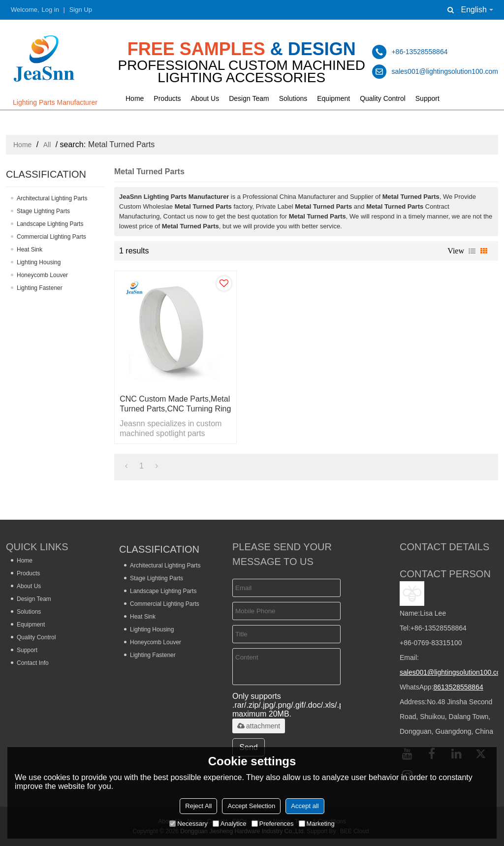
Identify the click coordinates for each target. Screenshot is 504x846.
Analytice (230, 824)
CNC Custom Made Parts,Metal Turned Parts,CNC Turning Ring (175, 404)
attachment (259, 726)
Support (427, 98)
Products (167, 98)
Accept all (305, 806)
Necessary (188, 824)
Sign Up (81, 10)
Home (135, 98)
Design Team (249, 98)
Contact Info (33, 663)
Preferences (273, 824)
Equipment (333, 98)
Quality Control (383, 98)
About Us (205, 98)
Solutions (293, 98)
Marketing (317, 824)
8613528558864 (458, 687)
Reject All (198, 806)
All (47, 145)
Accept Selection (251, 806)
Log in (50, 10)
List (472, 251)
